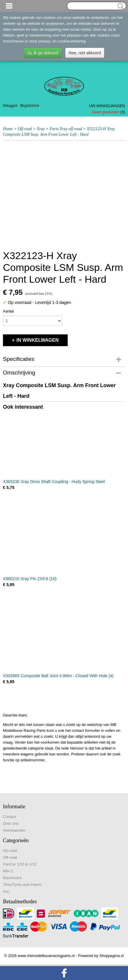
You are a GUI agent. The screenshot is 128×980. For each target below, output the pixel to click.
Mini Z (8, 871)
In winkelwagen (38, 340)
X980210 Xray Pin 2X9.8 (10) (30, 579)
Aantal (8, 311)
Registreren (29, 105)
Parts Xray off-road (66, 129)
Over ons (11, 823)
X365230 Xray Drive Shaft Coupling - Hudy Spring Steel (54, 482)
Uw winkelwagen (107, 106)
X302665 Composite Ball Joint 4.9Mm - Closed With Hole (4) (58, 676)
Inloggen (10, 105)
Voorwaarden (14, 830)
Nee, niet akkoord (85, 53)
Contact (10, 817)
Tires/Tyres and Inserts (22, 885)
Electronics (12, 878)
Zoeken (119, 6)
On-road (10, 851)
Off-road (25, 129)
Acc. (7, 891)
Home (8, 129)
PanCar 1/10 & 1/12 (20, 864)
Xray (41, 129)
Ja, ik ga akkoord (43, 53)
